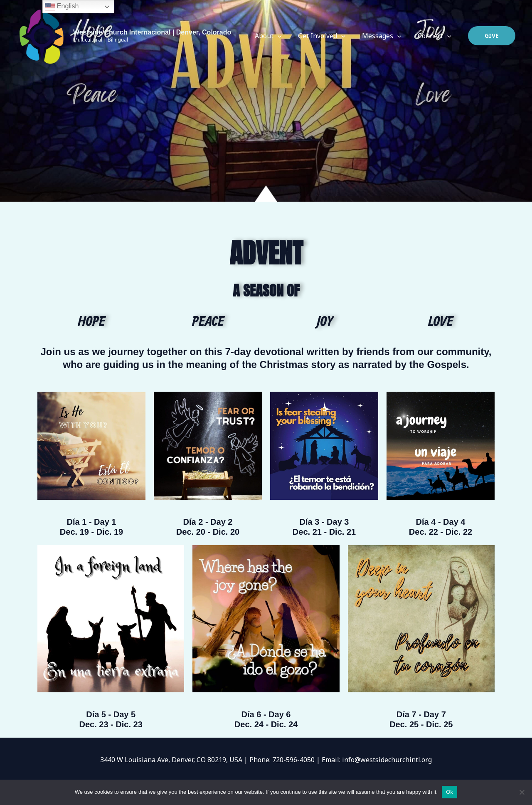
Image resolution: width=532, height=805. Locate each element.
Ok (449, 792)
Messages (387, 36)
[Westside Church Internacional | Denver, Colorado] (42, 35)
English (62, 7)
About (280, 36)
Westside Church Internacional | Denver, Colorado (152, 32)
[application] (289, 36)
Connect (436, 36)
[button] (492, 36)
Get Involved (330, 36)
